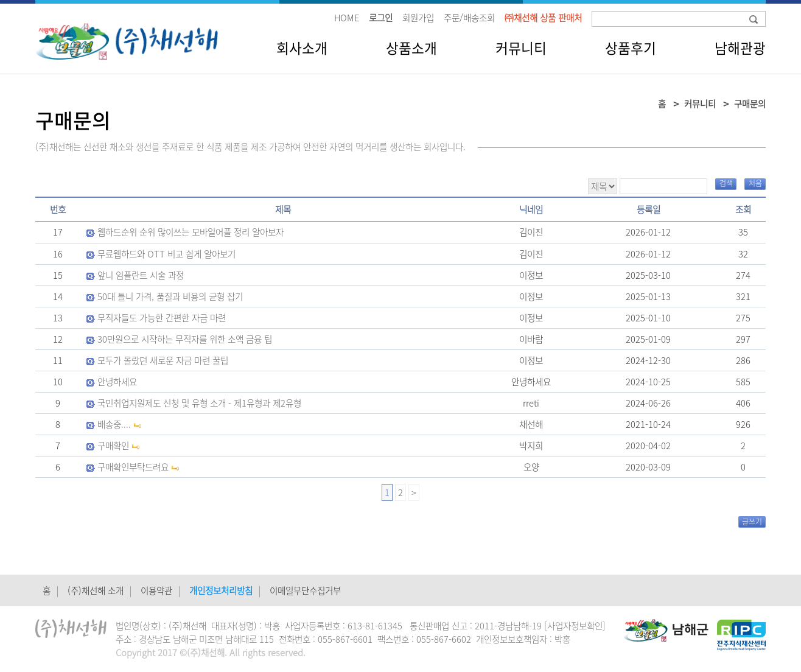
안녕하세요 (117, 382)
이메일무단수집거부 (305, 590)
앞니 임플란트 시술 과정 (141, 275)
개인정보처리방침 (221, 590)
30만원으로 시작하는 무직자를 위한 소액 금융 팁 (185, 339)
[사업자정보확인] (575, 626)
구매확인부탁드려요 (133, 467)
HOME (347, 18)
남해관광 (740, 48)
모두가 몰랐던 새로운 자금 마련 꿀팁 (163, 360)
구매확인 (113, 446)
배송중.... (114, 424)
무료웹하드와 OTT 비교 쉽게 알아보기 (166, 254)
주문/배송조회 (469, 18)
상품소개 (411, 48)
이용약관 (156, 590)
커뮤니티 (521, 48)
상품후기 (631, 48)
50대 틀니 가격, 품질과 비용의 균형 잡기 (170, 296)
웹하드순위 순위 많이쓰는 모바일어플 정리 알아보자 (191, 232)
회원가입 (418, 18)
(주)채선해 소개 (96, 590)
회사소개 (302, 48)
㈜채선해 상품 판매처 (543, 18)
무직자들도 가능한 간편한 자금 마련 (162, 318)
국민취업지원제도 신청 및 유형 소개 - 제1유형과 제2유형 (199, 403)
